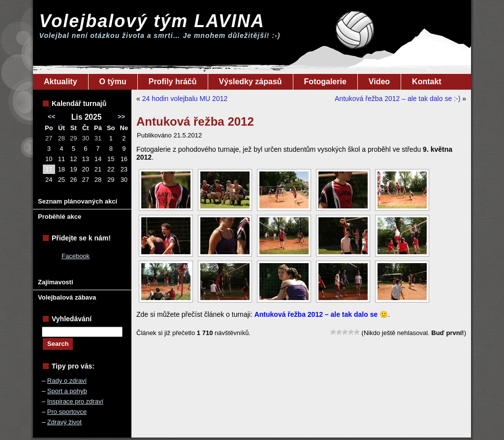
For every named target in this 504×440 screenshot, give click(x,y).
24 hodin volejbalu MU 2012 (185, 99)
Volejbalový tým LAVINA (152, 21)
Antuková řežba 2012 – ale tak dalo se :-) (397, 99)
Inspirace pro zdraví (75, 401)
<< (51, 117)
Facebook (76, 256)
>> (121, 117)
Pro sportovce (67, 412)
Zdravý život (64, 422)
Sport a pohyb (67, 391)
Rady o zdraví (67, 381)
